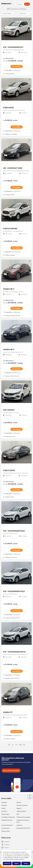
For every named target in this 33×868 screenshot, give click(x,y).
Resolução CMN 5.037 (23, 828)
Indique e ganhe (21, 811)
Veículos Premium (22, 805)
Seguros (19, 808)
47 (20, 745)
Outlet (3, 808)
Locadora (4, 811)
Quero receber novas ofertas (11, 771)
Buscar (27, 4)
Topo (30, 797)
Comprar (4, 802)
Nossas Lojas (5, 814)
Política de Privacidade (23, 817)
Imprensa (19, 825)
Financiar (4, 805)
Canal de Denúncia (7, 825)
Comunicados (5, 828)
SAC (18, 814)
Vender (19, 802)
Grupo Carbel (5, 831)
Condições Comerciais (8, 817)
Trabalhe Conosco (7, 820)
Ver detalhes (17, 67)
